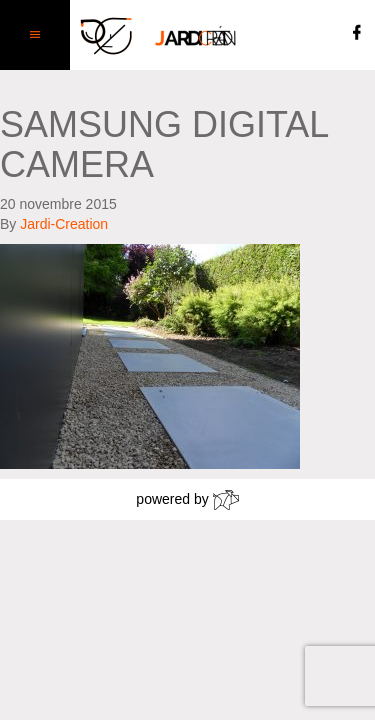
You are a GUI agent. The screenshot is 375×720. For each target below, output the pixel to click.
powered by (187, 500)
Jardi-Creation (64, 224)
